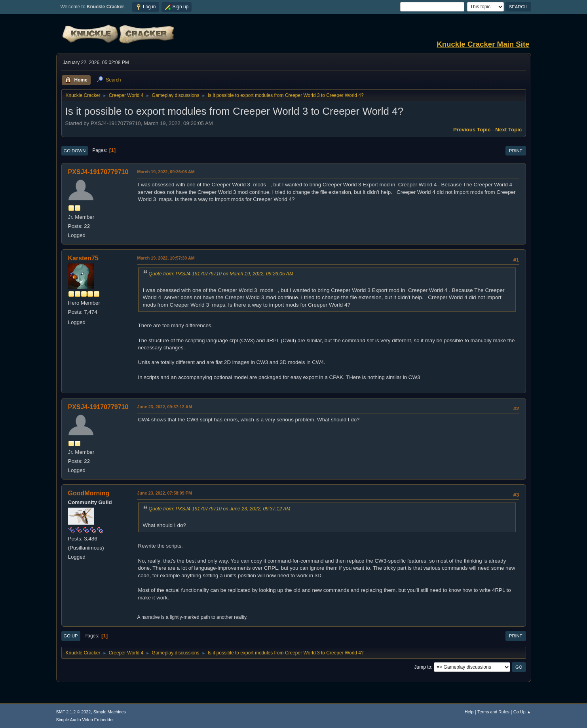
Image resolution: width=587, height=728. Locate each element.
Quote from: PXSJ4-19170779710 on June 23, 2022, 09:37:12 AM (220, 509)
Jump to (423, 667)
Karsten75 (83, 258)
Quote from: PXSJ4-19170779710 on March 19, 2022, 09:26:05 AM (221, 274)
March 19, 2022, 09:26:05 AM (166, 172)
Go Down (75, 151)
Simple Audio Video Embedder (85, 720)
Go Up (71, 636)
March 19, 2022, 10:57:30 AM (166, 258)
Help (469, 712)
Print (516, 151)
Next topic (508, 130)
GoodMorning (89, 493)
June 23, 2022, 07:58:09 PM (165, 493)
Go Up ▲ (522, 712)
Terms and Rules (493, 712)
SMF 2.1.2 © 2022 (74, 712)
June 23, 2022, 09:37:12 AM (165, 407)
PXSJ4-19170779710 (98, 172)
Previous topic (472, 130)
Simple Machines (110, 712)
